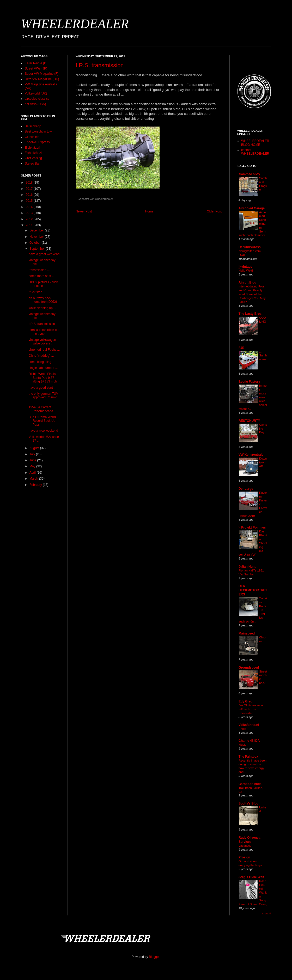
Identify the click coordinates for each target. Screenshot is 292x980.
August (35, 448)
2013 (30, 213)
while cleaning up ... (42, 308)
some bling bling (40, 362)
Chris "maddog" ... (41, 356)
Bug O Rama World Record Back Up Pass (42, 421)
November (37, 237)
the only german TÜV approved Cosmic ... (43, 397)
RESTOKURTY (249, 421)
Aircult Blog (247, 282)
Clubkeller (32, 137)
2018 (30, 183)
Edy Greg (245, 701)
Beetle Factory (249, 382)
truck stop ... (37, 292)
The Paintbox (248, 757)
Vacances (245, 846)
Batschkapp (33, 126)
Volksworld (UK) (36, 93)
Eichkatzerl (32, 148)
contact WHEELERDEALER (255, 152)
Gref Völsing (33, 158)
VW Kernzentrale (251, 455)
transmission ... (39, 270)
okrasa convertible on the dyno (44, 332)
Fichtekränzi (33, 153)
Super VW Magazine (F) (42, 74)
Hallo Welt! (246, 271)
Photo (242, 729)
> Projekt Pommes (252, 527)
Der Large (246, 489)
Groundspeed (249, 668)
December (37, 230)
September (38, 249)
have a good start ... (42, 388)
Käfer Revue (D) (36, 63)
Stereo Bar (32, 164)
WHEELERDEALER (75, 24)
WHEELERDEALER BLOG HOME (255, 143)
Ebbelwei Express (37, 142)
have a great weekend (44, 254)
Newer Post (84, 211)
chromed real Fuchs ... (44, 350)
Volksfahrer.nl (249, 725)
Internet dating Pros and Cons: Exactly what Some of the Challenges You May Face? (252, 294)
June (33, 460)
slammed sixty (249, 174)
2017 (30, 189)
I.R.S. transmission (100, 65)
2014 (30, 207)
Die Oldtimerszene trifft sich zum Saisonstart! (251, 709)
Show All (267, 914)
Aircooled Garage (252, 208)
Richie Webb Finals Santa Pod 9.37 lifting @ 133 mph (43, 378)
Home (149, 211)
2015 (30, 201)
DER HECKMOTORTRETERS (253, 590)
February (36, 485)
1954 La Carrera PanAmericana (41, 409)
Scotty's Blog (248, 803)
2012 (30, 219)
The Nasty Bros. (250, 314)
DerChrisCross (250, 247)
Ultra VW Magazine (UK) (42, 79)
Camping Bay (263, 429)
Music (242, 745)
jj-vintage (245, 267)
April (33, 473)
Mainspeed (247, 633)
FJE (241, 348)
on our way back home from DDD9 (43, 300)
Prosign (244, 857)
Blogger (154, 957)
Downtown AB (263, 462)
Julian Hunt (247, 567)
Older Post (214, 211)
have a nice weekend (43, 431)
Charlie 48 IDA (249, 741)
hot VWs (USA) (35, 104)
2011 (30, 225)
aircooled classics (37, 99)
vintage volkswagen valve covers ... (42, 342)
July (33, 454)
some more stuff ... (42, 276)
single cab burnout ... (43, 368)
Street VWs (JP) (36, 68)
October (35, 243)
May (33, 466)
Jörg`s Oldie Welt (251, 877)
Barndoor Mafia (250, 784)
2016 (30, 195)
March (34, 479)
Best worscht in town (39, 131)
